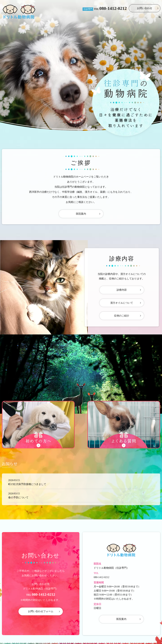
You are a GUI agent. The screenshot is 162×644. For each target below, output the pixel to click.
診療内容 (116, 18)
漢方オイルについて (122, 303)
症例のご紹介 (122, 316)
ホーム (93, 18)
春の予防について (18, 498)
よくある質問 (149, 18)
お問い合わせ (145, 8)
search (160, 18)
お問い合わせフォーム (41, 611)
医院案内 (104, 18)
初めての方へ (131, 18)
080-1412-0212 (113, 8)
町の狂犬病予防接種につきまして (27, 484)
